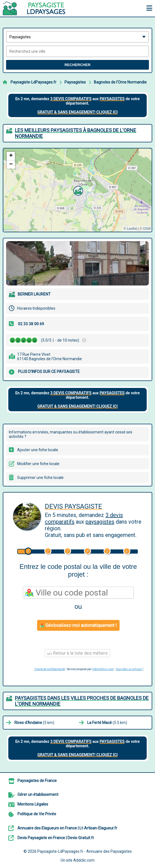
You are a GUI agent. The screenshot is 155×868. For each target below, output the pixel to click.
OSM (147, 229)
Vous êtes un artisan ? (130, 669)
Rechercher (77, 65)
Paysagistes (75, 82)
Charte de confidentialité (50, 669)
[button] (77, 190)
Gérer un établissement (38, 794)
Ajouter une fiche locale (38, 450)
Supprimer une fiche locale (40, 478)
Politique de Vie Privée (37, 814)
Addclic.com (84, 860)
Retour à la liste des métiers (77, 653)
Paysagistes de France (37, 781)
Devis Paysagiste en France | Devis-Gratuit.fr (56, 838)
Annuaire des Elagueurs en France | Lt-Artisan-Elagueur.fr (67, 828)
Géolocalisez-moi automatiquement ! (78, 625)
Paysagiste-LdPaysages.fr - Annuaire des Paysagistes (85, 851)
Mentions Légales (33, 804)
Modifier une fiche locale (38, 464)
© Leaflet (130, 229)
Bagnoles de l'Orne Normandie (120, 82)
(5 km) (34, 723)
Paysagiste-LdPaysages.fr (33, 82)
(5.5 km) (107, 723)
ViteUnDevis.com (103, 669)
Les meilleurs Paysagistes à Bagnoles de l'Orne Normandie (76, 133)
